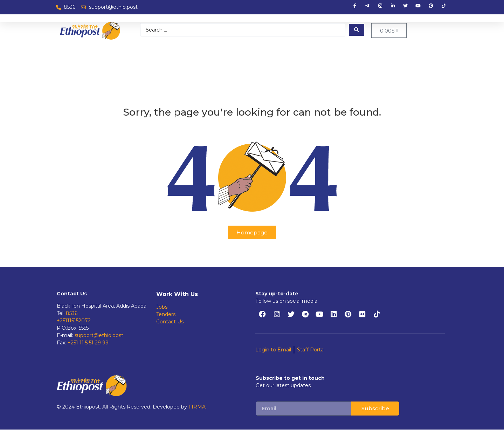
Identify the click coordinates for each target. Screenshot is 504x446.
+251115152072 (74, 321)
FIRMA (197, 407)
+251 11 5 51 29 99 (88, 343)
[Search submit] (357, 30)
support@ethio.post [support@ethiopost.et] (99, 335)
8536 (72, 313)
